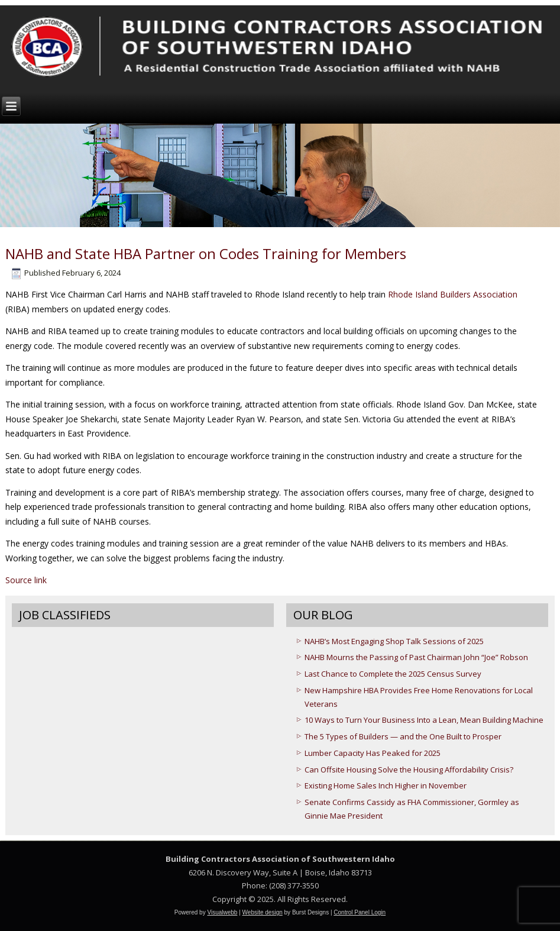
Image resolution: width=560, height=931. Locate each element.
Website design (263, 912)
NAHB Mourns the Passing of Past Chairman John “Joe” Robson (416, 657)
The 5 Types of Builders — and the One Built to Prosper (403, 736)
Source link (26, 580)
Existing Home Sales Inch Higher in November (386, 785)
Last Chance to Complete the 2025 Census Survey (393, 674)
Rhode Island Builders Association (453, 294)
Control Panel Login (360, 912)
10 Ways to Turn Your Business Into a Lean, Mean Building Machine (424, 720)
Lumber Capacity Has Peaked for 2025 (373, 753)
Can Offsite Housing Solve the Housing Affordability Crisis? (409, 770)
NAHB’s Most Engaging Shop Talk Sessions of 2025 (394, 641)
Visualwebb (222, 912)
